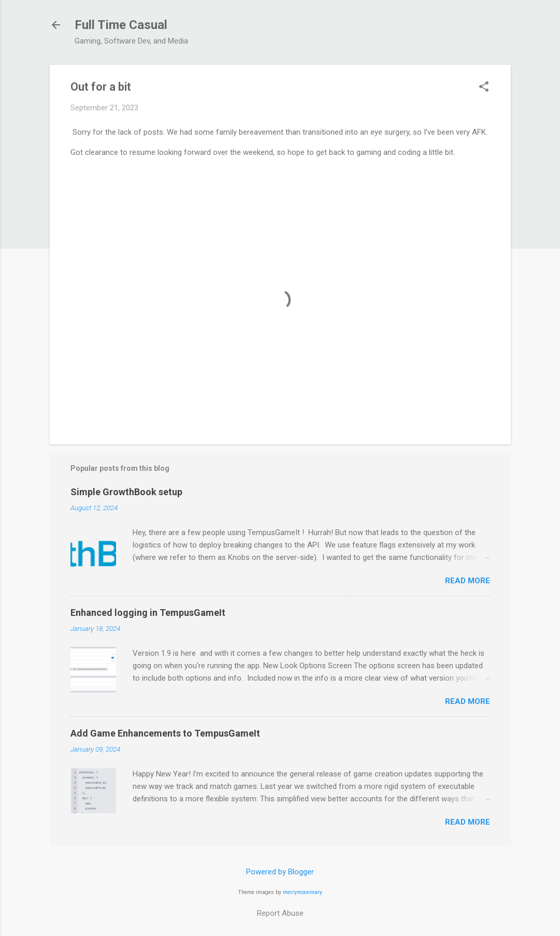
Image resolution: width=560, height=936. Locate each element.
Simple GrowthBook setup (126, 492)
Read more (468, 581)
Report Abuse (280, 913)
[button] (484, 88)
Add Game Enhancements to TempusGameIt (165, 733)
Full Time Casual (121, 25)
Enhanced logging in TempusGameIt (148, 613)
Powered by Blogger (280, 872)
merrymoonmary (303, 892)
